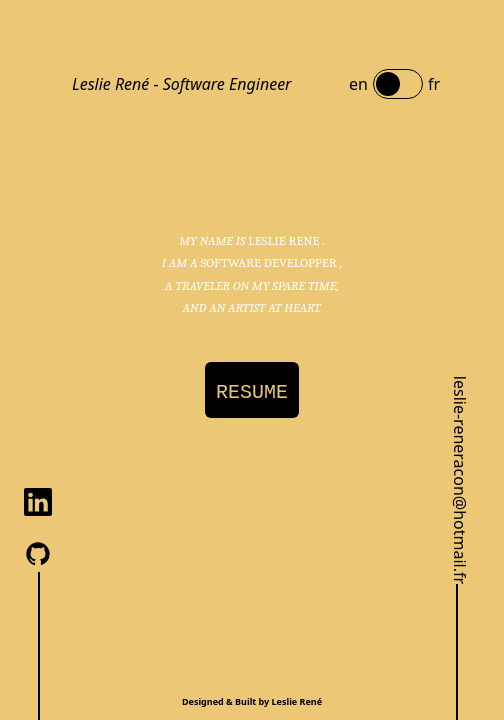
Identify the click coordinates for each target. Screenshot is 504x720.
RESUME (252, 392)
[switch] (398, 84)
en (358, 84)
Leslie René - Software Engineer (182, 84)
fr (434, 84)
